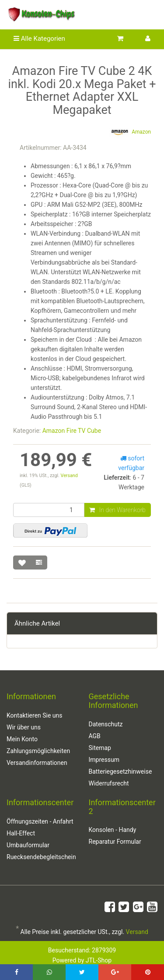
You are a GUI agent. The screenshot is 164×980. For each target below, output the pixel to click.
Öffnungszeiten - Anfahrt (40, 821)
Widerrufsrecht (109, 783)
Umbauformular (28, 845)
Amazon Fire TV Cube (72, 431)
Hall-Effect (21, 833)
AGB (95, 736)
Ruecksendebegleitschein (41, 857)
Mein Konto (22, 739)
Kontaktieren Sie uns (35, 715)
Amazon (130, 132)
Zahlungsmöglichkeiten (38, 751)
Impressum (104, 760)
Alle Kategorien (39, 39)
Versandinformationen (37, 763)
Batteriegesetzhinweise (120, 771)
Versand (69, 476)
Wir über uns (24, 727)
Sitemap (100, 748)
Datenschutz (106, 724)
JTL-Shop (99, 960)
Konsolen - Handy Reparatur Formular (115, 836)
